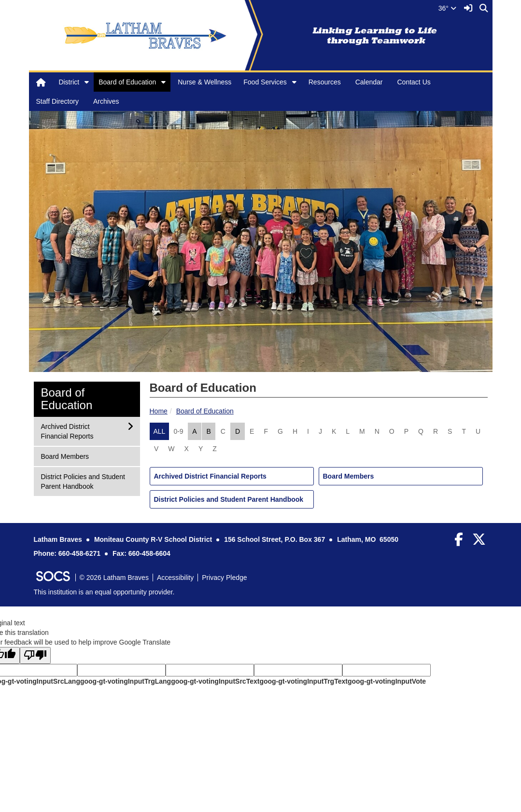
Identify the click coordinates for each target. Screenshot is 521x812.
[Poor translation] (35, 655)
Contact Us (414, 82)
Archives (106, 101)
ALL (160, 431)
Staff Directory (57, 101)
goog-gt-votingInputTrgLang (126, 681)
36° (447, 8)
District (69, 82)
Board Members (349, 476)
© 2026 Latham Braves (114, 578)
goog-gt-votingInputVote (387, 681)
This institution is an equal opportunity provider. (104, 592)
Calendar (369, 82)
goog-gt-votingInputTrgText (303, 681)
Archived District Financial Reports (210, 476)
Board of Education (127, 82)
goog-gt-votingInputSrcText (215, 681)
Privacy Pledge (224, 578)
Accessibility (175, 578)
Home (159, 411)
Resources (325, 82)
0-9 (178, 431)
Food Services (265, 82)
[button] (87, 82)
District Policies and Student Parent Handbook (229, 499)
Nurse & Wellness (204, 82)
